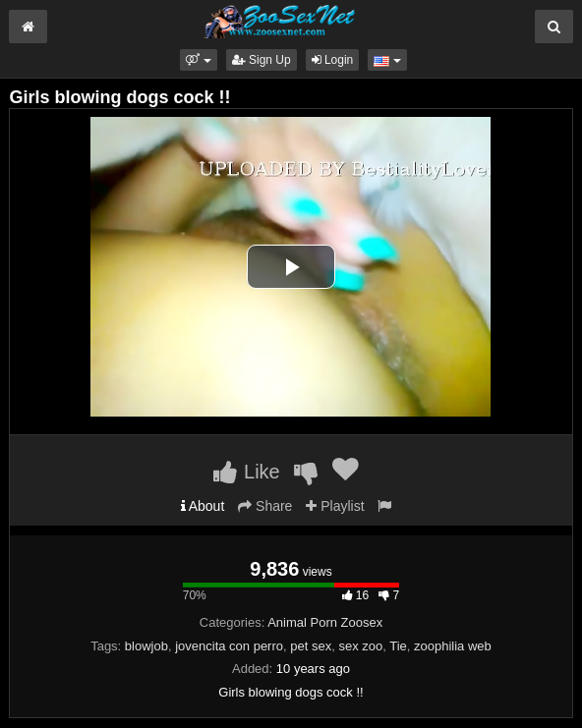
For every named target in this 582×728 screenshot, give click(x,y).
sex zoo (360, 646)
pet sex (311, 646)
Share (265, 506)
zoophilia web (453, 646)
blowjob (146, 646)
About (203, 506)
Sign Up (262, 60)
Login (333, 60)
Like (246, 472)
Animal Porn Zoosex (325, 622)
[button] (198, 60)
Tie (398, 646)
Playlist (335, 506)
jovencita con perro (229, 646)
